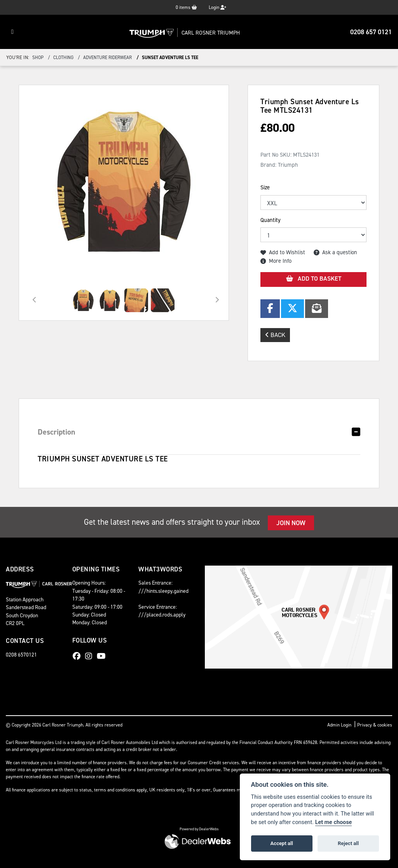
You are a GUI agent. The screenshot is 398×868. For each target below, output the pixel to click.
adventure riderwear (107, 58)
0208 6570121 (21, 655)
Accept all (282, 843)
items (186, 7)
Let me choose (334, 822)
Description (57, 432)
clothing (63, 58)
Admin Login (339, 725)
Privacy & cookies (375, 725)
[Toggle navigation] (12, 32)
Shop (38, 58)
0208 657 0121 (371, 32)
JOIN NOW (291, 523)
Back (275, 335)
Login (217, 7)
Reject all (348, 843)
